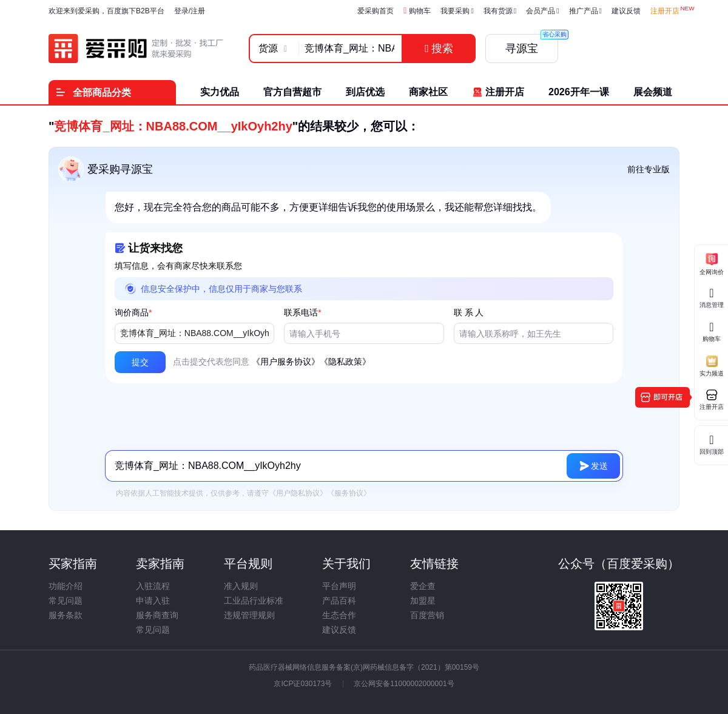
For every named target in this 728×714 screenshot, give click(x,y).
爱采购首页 (376, 11)
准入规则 (241, 586)
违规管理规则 (249, 615)
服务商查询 (157, 615)
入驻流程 (153, 586)
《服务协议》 (349, 493)
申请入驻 (153, 601)
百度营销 (427, 615)
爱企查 (423, 586)
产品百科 (339, 601)
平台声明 (339, 586)
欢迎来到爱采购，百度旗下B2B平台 (106, 11)
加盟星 (423, 601)
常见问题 (66, 601)
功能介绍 (66, 586)
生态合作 (339, 615)
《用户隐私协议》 (298, 493)
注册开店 (665, 11)
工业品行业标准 (254, 601)
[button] (140, 362)
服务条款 (66, 615)
